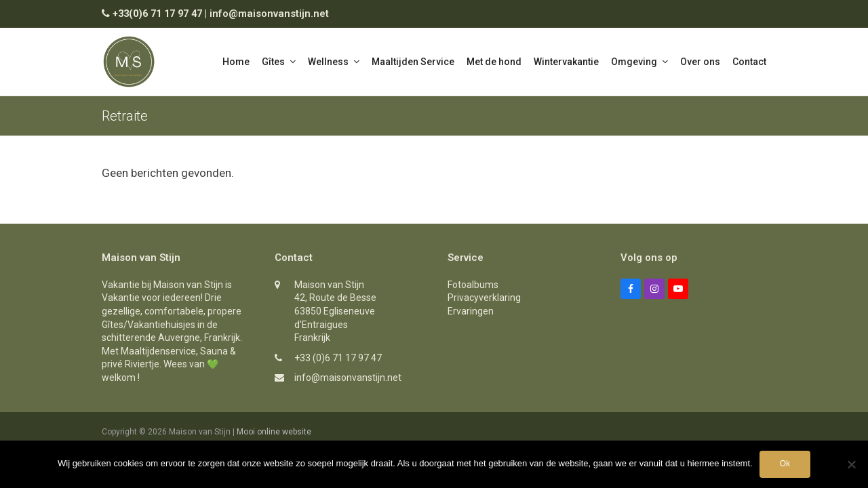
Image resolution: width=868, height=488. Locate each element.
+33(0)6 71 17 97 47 (157, 14)
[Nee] (851, 464)
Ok (785, 464)
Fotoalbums (473, 285)
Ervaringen (471, 311)
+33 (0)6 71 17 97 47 (338, 358)
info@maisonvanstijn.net (269, 14)
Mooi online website (274, 432)
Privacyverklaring (484, 298)
